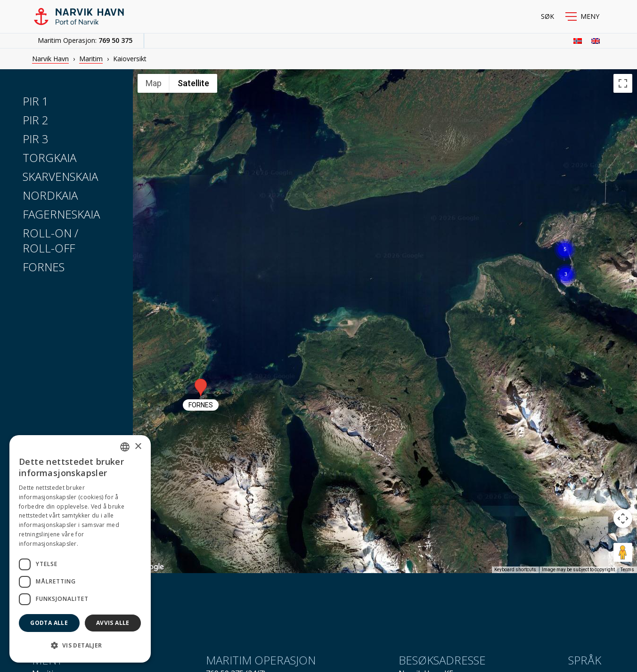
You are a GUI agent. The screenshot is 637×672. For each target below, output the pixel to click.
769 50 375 (115, 40)
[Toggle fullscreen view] (623, 83)
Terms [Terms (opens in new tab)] (627, 570)
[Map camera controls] (623, 518)
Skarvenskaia (60, 176)
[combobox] (125, 447)
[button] (582, 16)
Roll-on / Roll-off (50, 240)
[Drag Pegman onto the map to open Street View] (623, 552)
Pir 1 (36, 101)
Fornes (44, 267)
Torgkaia (49, 158)
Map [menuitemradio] (154, 83)
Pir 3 (36, 139)
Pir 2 (36, 120)
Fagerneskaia (61, 214)
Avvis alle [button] (113, 623)
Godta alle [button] (49, 623)
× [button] (138, 447)
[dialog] (80, 549)
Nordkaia (50, 195)
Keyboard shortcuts (515, 570)
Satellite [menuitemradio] (193, 83)
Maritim (91, 59)
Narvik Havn (50, 59)
